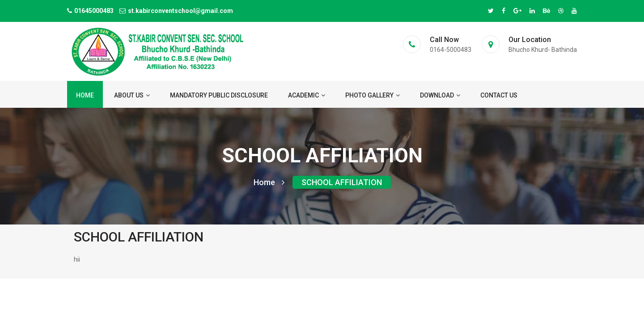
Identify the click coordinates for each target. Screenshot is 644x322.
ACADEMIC (307, 95)
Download (440, 95)
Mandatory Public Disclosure (219, 95)
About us (132, 95)
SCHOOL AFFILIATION (342, 182)
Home (85, 95)
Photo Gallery (373, 95)
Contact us (499, 95)
